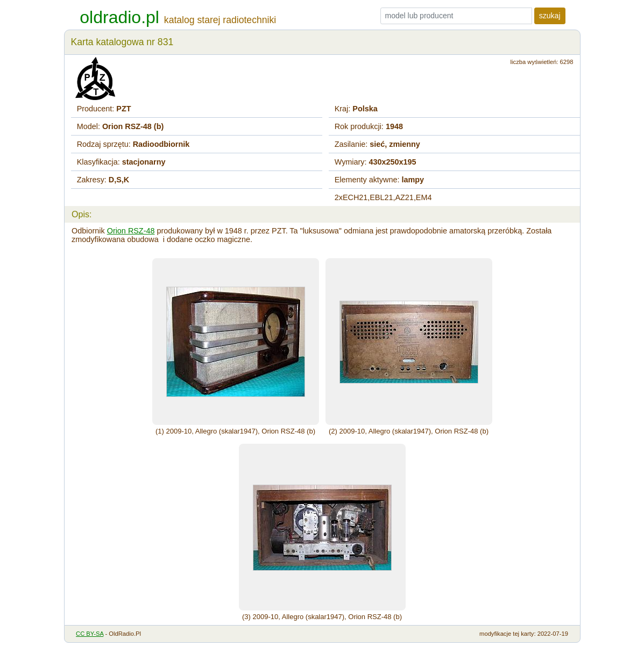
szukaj (550, 16)
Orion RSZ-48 (131, 231)
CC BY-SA (90, 634)
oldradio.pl (119, 17)
